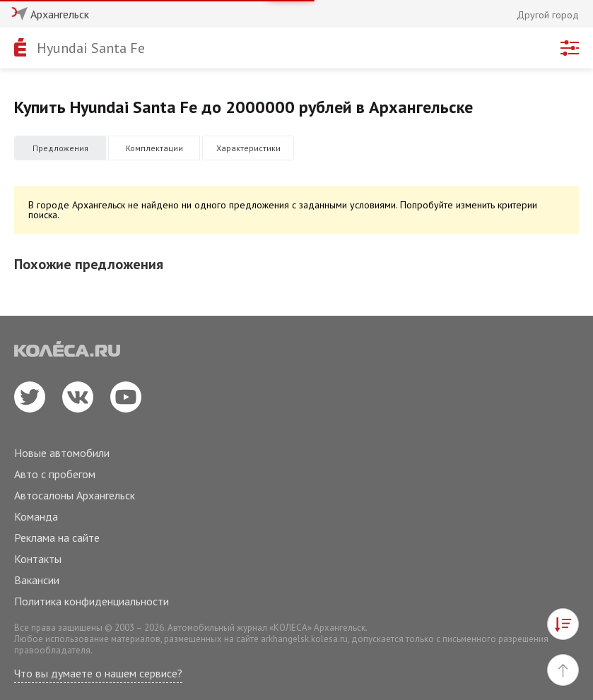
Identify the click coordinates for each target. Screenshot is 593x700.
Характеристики (248, 148)
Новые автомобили (62, 453)
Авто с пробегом (55, 474)
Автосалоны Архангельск (75, 495)
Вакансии (37, 580)
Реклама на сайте (57, 538)
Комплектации (154, 148)
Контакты (38, 559)
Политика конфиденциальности (92, 601)
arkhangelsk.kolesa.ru (304, 639)
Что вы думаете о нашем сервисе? (98, 673)
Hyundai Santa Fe (91, 48)
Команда (36, 516)
